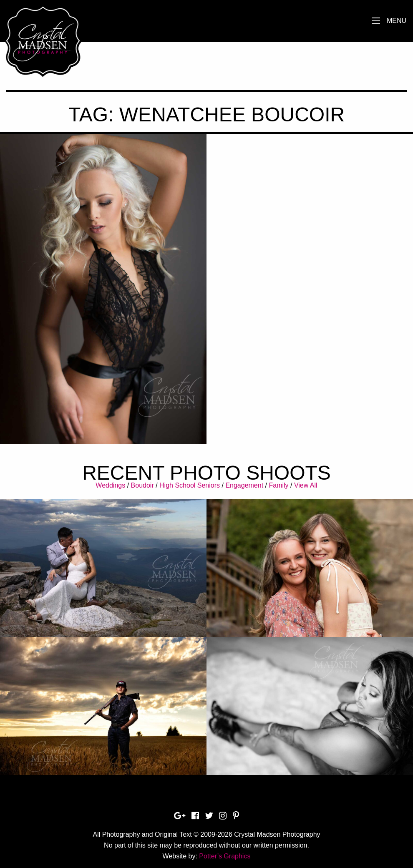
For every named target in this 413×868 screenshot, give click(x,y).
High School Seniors (190, 485)
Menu (397, 21)
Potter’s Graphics (225, 856)
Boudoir (142, 485)
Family (278, 485)
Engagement (244, 485)
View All (306, 485)
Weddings (110, 485)
